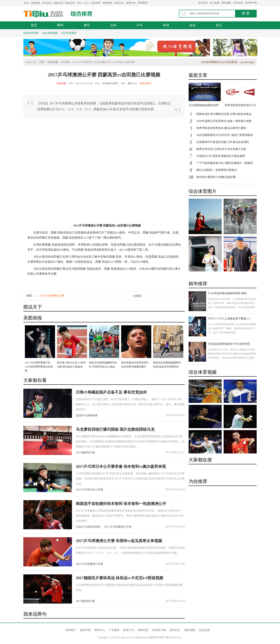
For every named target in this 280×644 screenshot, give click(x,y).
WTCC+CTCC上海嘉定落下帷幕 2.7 (229, 319)
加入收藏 (215, 3)
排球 (166, 25)
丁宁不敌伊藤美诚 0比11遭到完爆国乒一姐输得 (225, 163)
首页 (26, 3)
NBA (79, 3)
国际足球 (59, 3)
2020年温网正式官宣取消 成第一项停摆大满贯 (224, 121)
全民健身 (35, 3)
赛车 (87, 25)
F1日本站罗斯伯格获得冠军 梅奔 (227, 293)
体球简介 (71, 630)
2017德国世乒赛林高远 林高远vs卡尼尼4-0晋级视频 (119, 578)
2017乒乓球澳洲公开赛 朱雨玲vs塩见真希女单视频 (119, 541)
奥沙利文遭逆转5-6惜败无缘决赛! (216, 177)
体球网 (43, 14)
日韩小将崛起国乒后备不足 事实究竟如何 (111, 392)
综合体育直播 (31, 33)
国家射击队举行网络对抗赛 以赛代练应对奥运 (224, 114)
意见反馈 (238, 3)
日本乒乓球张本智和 (88, 527)
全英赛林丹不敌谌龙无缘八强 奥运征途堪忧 (223, 142)
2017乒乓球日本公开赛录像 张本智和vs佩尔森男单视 (121, 466)
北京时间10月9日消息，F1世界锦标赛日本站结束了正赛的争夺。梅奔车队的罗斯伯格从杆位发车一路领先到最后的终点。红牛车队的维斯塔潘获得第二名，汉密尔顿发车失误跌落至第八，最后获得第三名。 (232, 307)
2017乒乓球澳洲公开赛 (52, 296)
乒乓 (140, 25)
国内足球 (70, 3)
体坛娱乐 (47, 3)
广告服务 (114, 630)
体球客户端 (251, 3)
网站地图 (226, 3)
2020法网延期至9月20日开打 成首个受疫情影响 (225, 135)
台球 (113, 25)
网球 (60, 25)
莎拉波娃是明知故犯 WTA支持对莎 (229, 344)
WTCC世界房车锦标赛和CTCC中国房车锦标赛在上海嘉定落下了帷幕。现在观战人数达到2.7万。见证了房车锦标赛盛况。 (232, 328)
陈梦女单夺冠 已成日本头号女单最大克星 (221, 149)
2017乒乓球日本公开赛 (89, 490)
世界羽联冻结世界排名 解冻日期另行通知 (221, 128)
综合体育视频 (50, 33)
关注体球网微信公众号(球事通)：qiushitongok (228, 62)
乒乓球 (65, 62)
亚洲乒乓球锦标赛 (87, 415)
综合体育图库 (69, 33)
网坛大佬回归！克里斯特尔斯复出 (217, 170)
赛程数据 (143, 3)
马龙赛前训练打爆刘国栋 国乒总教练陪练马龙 (115, 429)
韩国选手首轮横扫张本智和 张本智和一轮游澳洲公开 (121, 504)
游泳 (192, 25)
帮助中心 (100, 630)
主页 (42, 62)
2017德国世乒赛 (85, 453)
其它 (219, 25)
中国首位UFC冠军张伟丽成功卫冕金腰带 (221, 156)
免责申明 (85, 630)
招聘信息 (143, 630)
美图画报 (107, 3)
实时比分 (119, 3)
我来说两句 (145, 83)
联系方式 (129, 630)
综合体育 (96, 3)
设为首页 (203, 3)
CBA (86, 3)
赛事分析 (131, 3)
